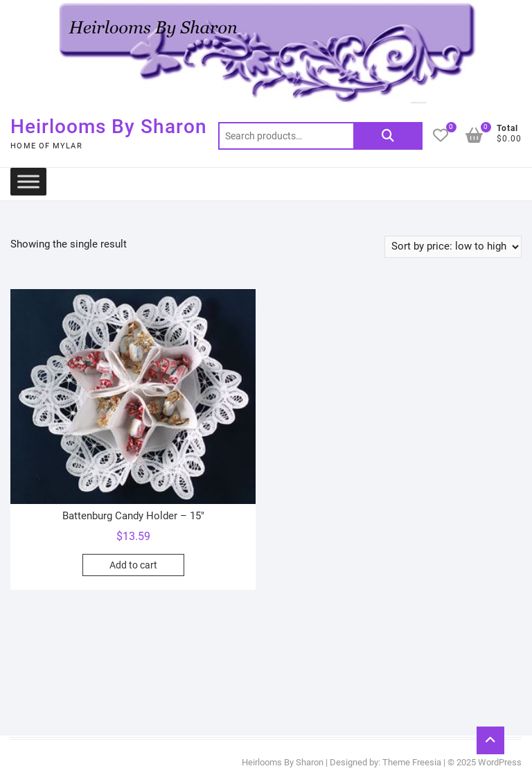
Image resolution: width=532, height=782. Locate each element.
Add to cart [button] (133, 565)
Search (388, 136)
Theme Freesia (412, 762)
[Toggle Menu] (28, 181)
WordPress (500, 762)
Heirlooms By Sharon (109, 127)
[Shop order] (453, 247)
